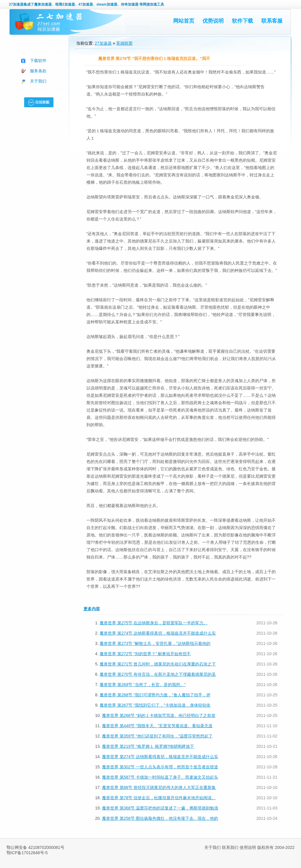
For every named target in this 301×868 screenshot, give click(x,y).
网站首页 (184, 21)
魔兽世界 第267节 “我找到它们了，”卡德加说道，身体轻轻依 (155, 705)
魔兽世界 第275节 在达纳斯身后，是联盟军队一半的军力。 (154, 623)
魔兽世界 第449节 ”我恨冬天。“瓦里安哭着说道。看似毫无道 (157, 726)
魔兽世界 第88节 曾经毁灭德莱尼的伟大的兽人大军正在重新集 (159, 787)
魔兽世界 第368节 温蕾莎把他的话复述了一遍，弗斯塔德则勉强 (160, 808)
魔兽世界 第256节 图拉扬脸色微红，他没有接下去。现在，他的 (160, 818)
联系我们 (230, 847)
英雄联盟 (124, 43)
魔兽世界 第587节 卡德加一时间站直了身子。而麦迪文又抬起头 (160, 777)
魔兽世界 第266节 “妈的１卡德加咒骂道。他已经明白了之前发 (159, 715)
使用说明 (248, 847)
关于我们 (38, 81)
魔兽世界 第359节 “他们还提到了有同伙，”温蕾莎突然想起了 (157, 736)
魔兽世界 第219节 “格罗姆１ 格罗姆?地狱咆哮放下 (148, 746)
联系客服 (272, 21)
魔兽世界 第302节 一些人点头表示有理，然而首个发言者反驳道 (160, 767)
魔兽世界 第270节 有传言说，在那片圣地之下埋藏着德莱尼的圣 (158, 674)
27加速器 (16, 4)
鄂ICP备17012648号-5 (27, 853)
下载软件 (38, 61)
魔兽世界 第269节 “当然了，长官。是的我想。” (143, 685)
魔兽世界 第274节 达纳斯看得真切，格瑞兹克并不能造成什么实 (158, 633)
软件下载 (243, 21)
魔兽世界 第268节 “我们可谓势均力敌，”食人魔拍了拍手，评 (155, 695)
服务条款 (38, 71)
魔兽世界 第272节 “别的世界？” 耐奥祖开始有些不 (145, 654)
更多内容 (92, 609)
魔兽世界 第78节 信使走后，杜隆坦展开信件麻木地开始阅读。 (159, 798)
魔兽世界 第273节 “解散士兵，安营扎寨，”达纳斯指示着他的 (155, 643)
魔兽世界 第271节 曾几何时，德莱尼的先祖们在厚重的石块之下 (158, 664)
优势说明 (213, 21)
